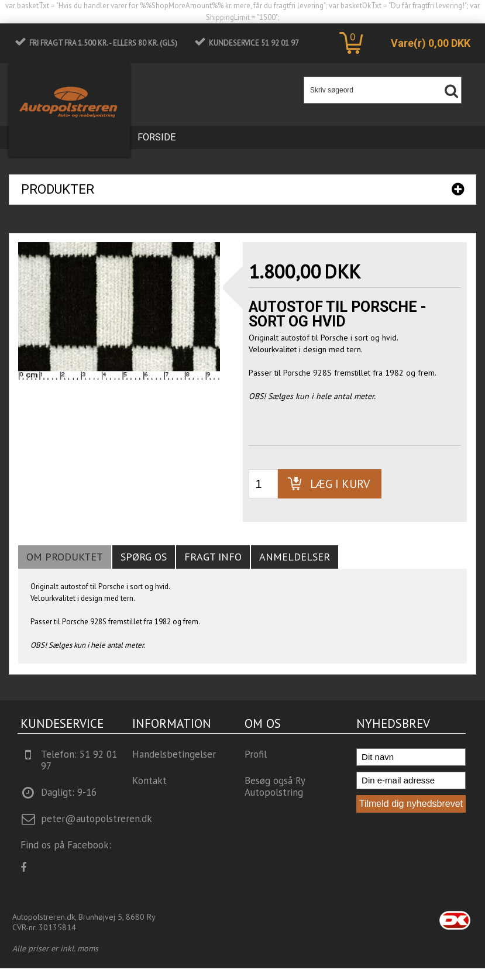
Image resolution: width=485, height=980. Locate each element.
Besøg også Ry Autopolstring (275, 786)
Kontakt (149, 780)
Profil (256, 754)
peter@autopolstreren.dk (97, 819)
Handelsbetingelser (174, 754)
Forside (156, 137)
